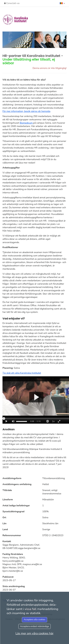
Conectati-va (12, 3)
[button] (62, 3)
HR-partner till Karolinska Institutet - (33, 59)
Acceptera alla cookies (35, 620)
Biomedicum (27, 123)
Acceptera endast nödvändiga (34, 626)
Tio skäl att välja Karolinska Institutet (22, 373)
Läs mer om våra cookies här (34, 633)
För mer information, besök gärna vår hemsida (26, 111)
